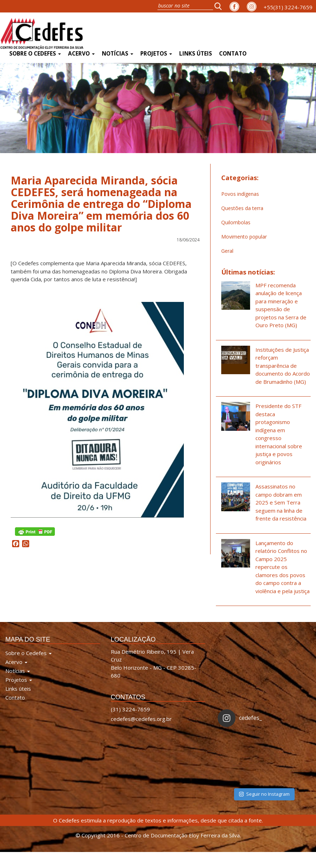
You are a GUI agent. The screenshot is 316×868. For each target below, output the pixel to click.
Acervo (81, 54)
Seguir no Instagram (264, 794)
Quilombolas (236, 222)
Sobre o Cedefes (35, 54)
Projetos (156, 54)
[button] (220, 6)
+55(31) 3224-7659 (288, 7)
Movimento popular (244, 237)
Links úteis (196, 54)
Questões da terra (242, 208)
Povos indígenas (240, 194)
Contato (233, 54)
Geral (227, 251)
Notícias (118, 54)
